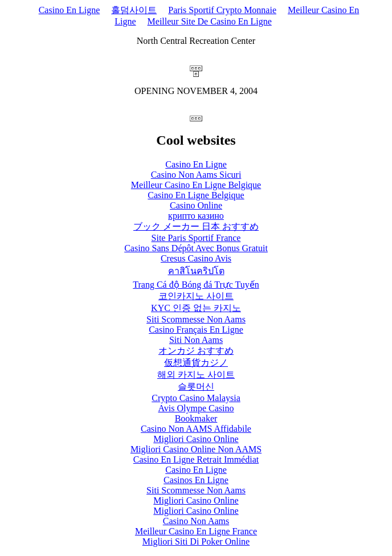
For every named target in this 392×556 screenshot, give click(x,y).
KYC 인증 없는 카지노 (196, 308)
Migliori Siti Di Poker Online (196, 541)
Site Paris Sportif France (196, 238)
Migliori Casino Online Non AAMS (196, 449)
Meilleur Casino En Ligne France (196, 531)
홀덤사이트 (134, 10)
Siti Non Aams (196, 340)
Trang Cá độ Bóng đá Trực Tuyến (196, 285)
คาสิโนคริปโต (196, 271)
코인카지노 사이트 (196, 296)
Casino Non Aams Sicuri (196, 175)
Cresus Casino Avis (196, 258)
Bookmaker (196, 418)
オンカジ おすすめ (196, 351)
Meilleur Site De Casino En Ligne (210, 21)
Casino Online (196, 205)
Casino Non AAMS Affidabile (196, 429)
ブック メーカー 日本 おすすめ (196, 226)
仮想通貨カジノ (196, 363)
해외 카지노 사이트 (196, 375)
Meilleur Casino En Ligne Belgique (196, 185)
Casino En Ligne (70, 10)
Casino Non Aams (196, 521)
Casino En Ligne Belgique (196, 195)
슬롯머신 (196, 387)
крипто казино (196, 216)
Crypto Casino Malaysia (196, 398)
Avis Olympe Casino (196, 408)
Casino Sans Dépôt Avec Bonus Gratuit (196, 248)
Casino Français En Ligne (196, 330)
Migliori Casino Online (196, 439)
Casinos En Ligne (196, 480)
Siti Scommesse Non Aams (196, 319)
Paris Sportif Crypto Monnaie (222, 10)
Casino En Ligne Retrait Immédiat (196, 459)
